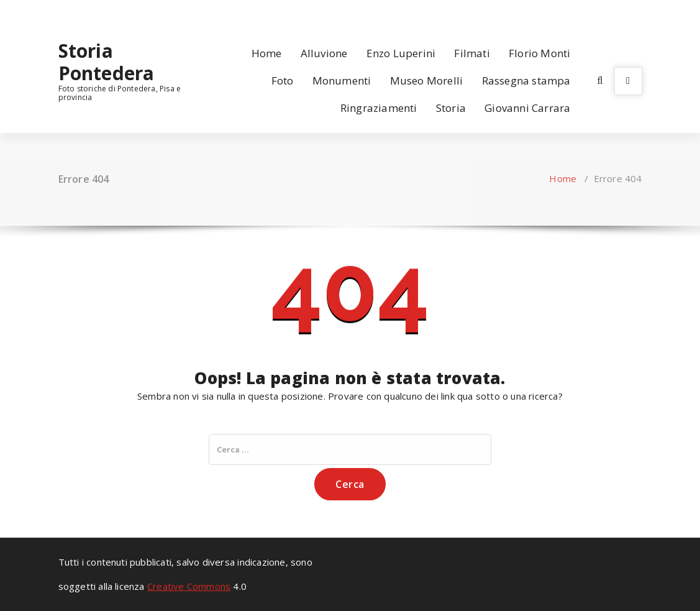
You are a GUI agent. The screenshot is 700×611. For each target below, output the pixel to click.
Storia (451, 108)
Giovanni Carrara (527, 108)
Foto (283, 80)
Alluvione (324, 53)
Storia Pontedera (107, 62)
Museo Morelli (427, 80)
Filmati (472, 53)
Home (267, 53)
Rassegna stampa (526, 80)
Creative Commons (189, 586)
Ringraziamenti (379, 108)
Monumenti (342, 80)
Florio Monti (539, 53)
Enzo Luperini (401, 53)
